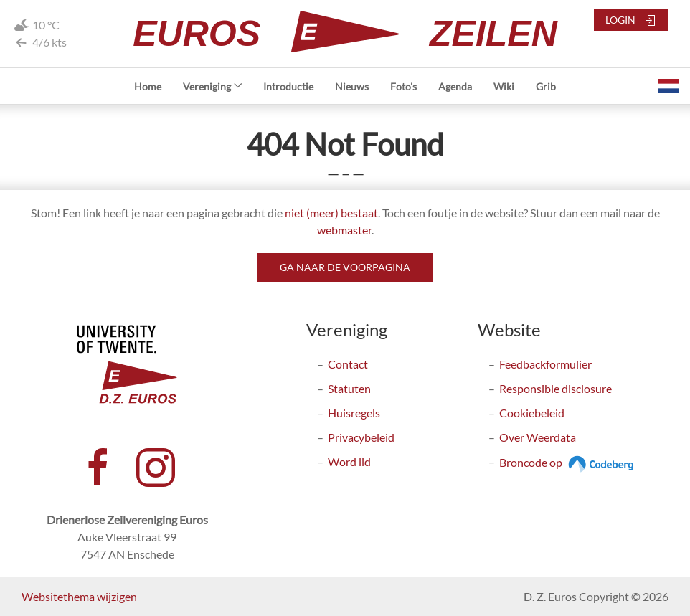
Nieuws (352, 86)
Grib (546, 86)
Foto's (403, 86)
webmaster (344, 230)
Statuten (349, 388)
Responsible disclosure (556, 388)
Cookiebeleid (532, 413)
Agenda (455, 86)
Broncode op (568, 462)
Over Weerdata (538, 437)
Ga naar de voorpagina (345, 267)
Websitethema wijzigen (79, 596)
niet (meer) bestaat (331, 213)
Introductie (288, 86)
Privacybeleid (361, 437)
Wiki (504, 86)
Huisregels (354, 413)
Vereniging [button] (213, 86)
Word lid (349, 461)
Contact (348, 364)
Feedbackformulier (545, 364)
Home (148, 86)
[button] (668, 86)
